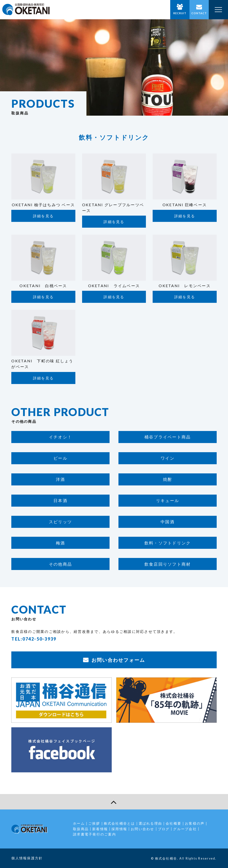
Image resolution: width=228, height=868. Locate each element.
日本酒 (60, 500)
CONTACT (199, 13)
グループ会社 (185, 829)
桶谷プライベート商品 (168, 437)
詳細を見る (43, 216)
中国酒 (168, 522)
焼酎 (168, 479)
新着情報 (100, 829)
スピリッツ (60, 522)
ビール (60, 458)
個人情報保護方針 (27, 858)
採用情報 (119, 829)
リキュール (168, 500)
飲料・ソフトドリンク (168, 543)
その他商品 (60, 564)
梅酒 (61, 543)
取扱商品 (81, 829)
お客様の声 (195, 823)
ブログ (164, 829)
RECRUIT (180, 13)
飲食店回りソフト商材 (168, 564)
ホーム (79, 823)
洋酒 (61, 479)
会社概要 (173, 823)
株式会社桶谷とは (119, 823)
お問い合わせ (143, 829)
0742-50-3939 (39, 639)
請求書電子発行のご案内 (94, 834)
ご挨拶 (94, 823)
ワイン (168, 458)
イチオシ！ (60, 437)
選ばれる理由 (150, 823)
